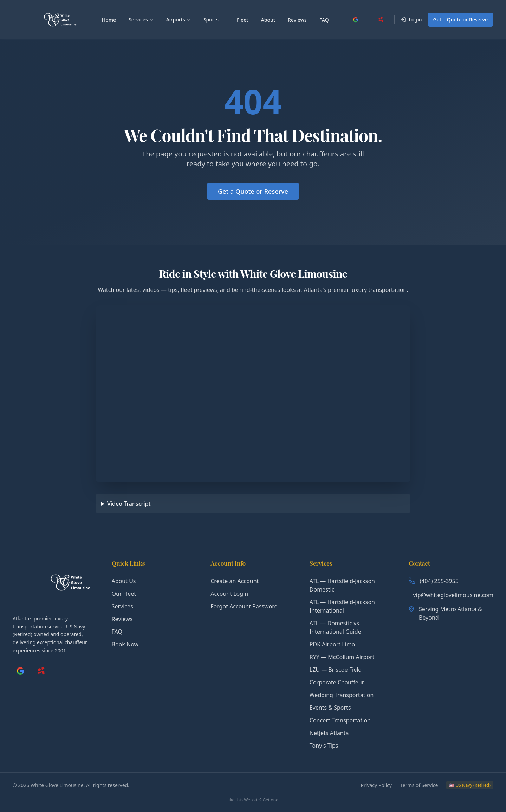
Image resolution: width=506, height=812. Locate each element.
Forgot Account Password (244, 606)
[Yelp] (381, 20)
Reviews (297, 20)
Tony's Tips (324, 746)
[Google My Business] (356, 20)
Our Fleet (124, 594)
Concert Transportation (340, 720)
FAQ (324, 20)
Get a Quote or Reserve (460, 20)
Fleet (243, 20)
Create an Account (235, 581)
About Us (124, 581)
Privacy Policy (376, 785)
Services (141, 20)
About (268, 20)
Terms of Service (419, 785)
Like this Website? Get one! (253, 800)
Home (109, 20)
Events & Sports (330, 708)
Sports (214, 20)
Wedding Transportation (342, 695)
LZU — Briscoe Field (336, 670)
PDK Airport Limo (332, 644)
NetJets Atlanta (329, 733)
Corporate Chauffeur (337, 682)
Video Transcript (129, 504)
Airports (179, 20)
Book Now (125, 644)
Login (411, 20)
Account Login (229, 594)
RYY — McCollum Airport (342, 657)
